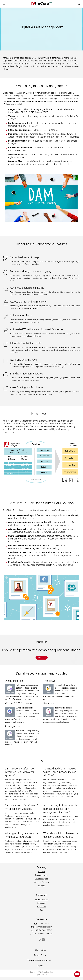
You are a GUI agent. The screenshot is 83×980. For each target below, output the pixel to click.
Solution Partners (41, 882)
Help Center (41, 907)
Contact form (43, 923)
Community (42, 903)
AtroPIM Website (41, 900)
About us (41, 872)
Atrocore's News (42, 875)
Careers (41, 886)
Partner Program (42, 879)
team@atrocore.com (43, 927)
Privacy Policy (40, 955)
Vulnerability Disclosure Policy (40, 960)
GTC (36, 950)
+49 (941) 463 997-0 (43, 930)
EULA (43, 950)
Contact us (42, 658)
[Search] (79, 4)
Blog (42, 910)
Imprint (40, 966)
